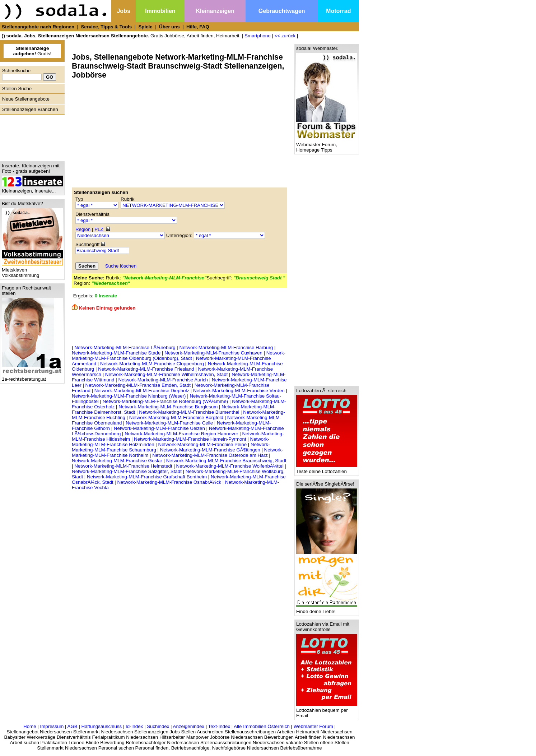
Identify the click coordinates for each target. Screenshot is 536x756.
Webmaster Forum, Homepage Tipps (327, 145)
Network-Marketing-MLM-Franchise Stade (116, 353)
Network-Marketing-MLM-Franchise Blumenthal (189, 412)
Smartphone (258, 36)
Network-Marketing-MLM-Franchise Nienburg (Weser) (129, 396)
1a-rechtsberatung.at (32, 377)
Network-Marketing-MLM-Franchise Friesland (146, 369)
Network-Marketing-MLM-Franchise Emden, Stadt (138, 385)
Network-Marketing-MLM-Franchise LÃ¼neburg (125, 347)
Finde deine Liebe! (327, 609)
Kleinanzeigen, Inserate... (32, 189)
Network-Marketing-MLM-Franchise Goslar (117, 461)
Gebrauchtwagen (282, 11)
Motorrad (338, 11)
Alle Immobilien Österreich (262, 726)
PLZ (99, 229)
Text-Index (219, 726)
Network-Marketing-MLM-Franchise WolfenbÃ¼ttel (230, 466)
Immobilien (160, 11)
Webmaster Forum (313, 726)
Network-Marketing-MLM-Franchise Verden (239, 391)
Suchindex (158, 726)
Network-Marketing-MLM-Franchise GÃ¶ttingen (210, 450)
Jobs (123, 11)
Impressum (52, 726)
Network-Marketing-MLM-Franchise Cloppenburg (152, 364)
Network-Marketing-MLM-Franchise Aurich (163, 380)
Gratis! (32, 51)
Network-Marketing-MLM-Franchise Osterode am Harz (210, 455)
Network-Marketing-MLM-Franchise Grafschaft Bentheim (147, 477)
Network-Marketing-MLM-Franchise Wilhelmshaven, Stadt (166, 374)
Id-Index (134, 726)
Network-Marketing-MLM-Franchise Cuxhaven (213, 353)
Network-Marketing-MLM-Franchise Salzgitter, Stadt (127, 471)
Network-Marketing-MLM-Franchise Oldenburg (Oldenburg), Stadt (179, 356)
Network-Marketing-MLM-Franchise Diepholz (142, 391)
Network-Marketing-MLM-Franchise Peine (203, 444)
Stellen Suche (17, 89)
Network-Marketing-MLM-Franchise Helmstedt (123, 466)
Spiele (145, 27)
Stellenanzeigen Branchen (30, 109)
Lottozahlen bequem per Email (327, 711)
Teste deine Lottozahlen (327, 469)
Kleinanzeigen (215, 11)
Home (30, 726)
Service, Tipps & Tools (106, 27)
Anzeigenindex (189, 726)
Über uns (169, 27)
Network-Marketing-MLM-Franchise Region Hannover (181, 434)
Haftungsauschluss (102, 726)
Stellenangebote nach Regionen (38, 27)
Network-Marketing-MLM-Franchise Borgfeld (176, 418)
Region (83, 229)
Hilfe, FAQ (198, 27)
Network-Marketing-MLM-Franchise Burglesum (168, 407)
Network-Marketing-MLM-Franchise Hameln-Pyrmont (190, 439)
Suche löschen (121, 266)
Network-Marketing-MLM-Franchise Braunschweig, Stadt (226, 461)
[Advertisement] (31, 136)
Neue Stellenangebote (26, 99)
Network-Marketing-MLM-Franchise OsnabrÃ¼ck (169, 482)
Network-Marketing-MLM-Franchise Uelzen (159, 428)
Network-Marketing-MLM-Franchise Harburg (226, 347)
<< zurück (285, 36)
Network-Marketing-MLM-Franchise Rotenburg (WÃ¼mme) (166, 401)
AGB (73, 726)
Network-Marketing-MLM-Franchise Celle (169, 423)
